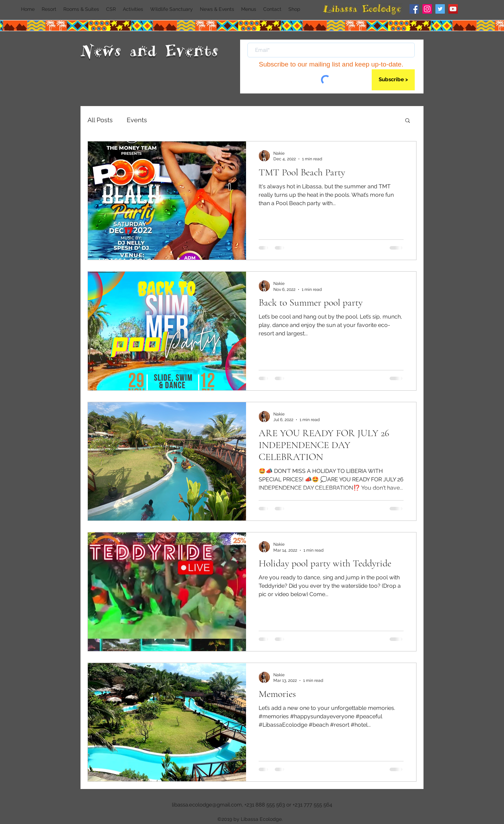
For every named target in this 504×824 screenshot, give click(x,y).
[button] (408, 121)
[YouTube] (453, 9)
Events (137, 120)
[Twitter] (440, 9)
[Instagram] (427, 9)
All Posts (100, 120)
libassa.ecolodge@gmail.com (207, 805)
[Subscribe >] (393, 80)
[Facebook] (414, 9)
